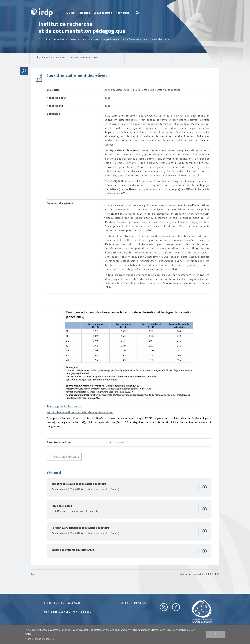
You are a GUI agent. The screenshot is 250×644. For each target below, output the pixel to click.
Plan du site (82, 612)
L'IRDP (70, 13)
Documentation (103, 13)
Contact (60, 603)
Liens (48, 603)
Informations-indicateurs (54, 58)
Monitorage (122, 13)
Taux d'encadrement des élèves (84, 58)
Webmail (74, 603)
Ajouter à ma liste (67, 457)
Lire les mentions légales (40, 639)
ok (216, 634)
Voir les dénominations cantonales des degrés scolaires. (80, 412)
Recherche (84, 13)
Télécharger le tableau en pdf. (64, 406)
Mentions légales (57, 612)
